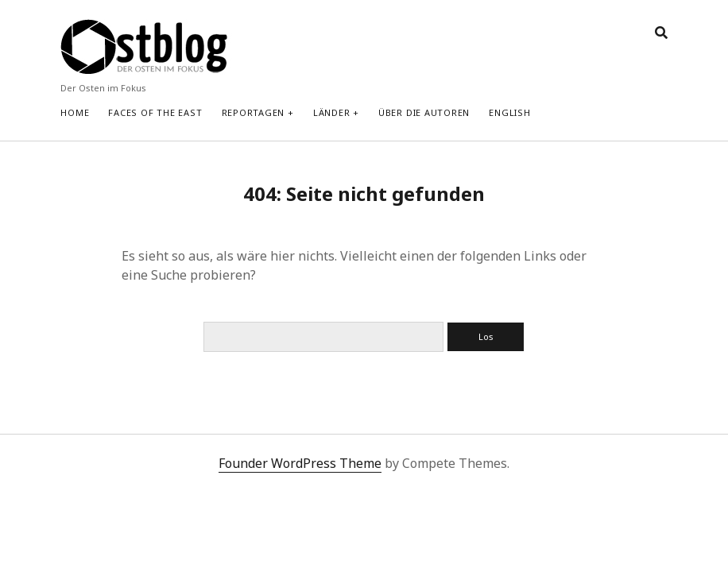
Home (75, 112)
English (509, 112)
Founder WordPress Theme (300, 463)
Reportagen (254, 112)
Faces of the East (155, 112)
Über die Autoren (424, 112)
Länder (332, 112)
